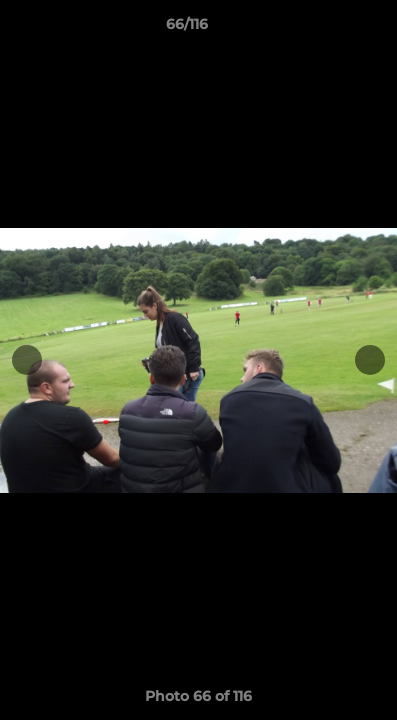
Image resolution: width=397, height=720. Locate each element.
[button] (325, 29)
